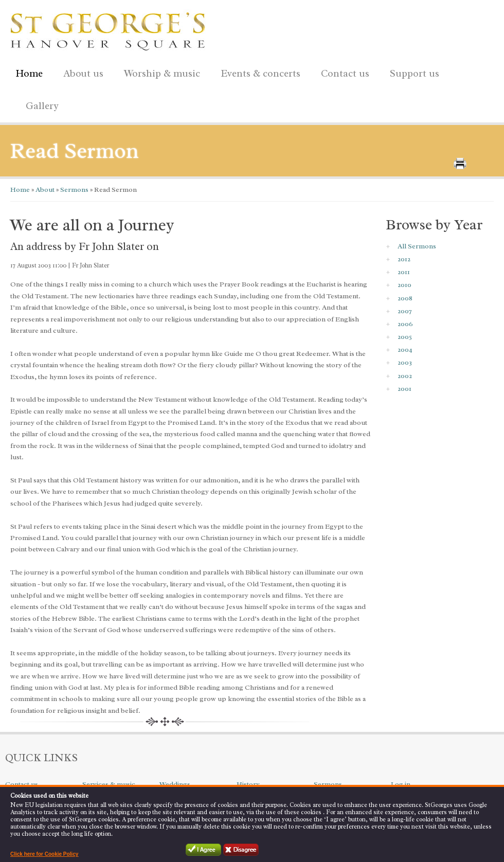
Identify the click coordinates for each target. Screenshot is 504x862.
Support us (412, 72)
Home (29, 74)
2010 (404, 285)
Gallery (42, 106)
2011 (404, 272)
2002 (405, 376)
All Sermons (417, 246)
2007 (405, 311)
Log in (401, 784)
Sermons (74, 190)
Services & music (109, 784)
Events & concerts (260, 74)
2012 (404, 259)
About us (81, 72)
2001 (404, 389)
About (44, 190)
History (248, 784)
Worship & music (159, 72)
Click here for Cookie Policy (44, 854)
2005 (405, 337)
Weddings (175, 784)
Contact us (343, 72)
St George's (108, 29)
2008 (405, 298)
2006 (405, 324)
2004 (405, 349)
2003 (405, 362)
